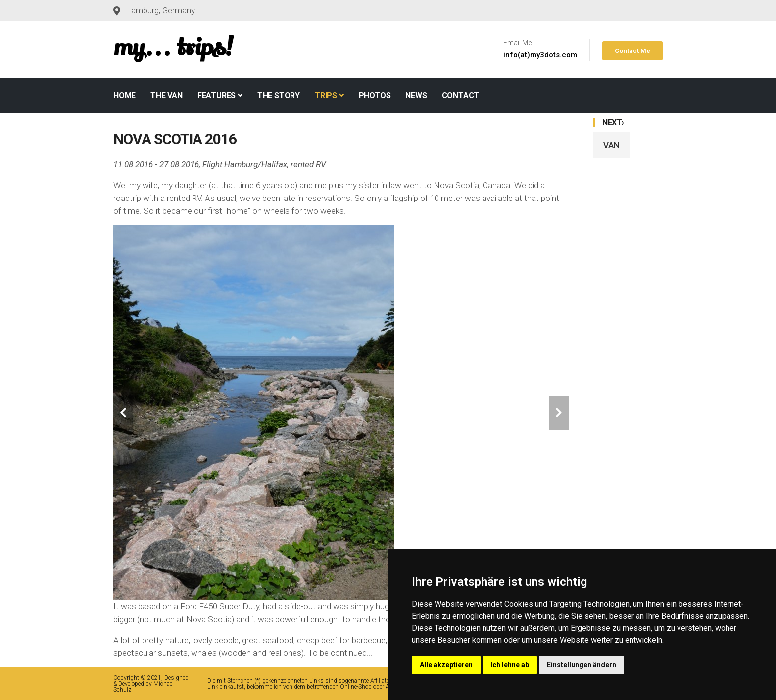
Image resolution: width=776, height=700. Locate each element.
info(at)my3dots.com (540, 55)
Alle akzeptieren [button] (446, 665)
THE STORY (279, 95)
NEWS (416, 95)
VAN (611, 145)
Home (124, 95)
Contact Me (632, 51)
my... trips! (173, 48)
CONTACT (461, 95)
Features (220, 95)
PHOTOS (375, 95)
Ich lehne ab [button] (510, 665)
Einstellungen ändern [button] (582, 665)
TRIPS (329, 95)
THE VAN (167, 95)
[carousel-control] (123, 413)
